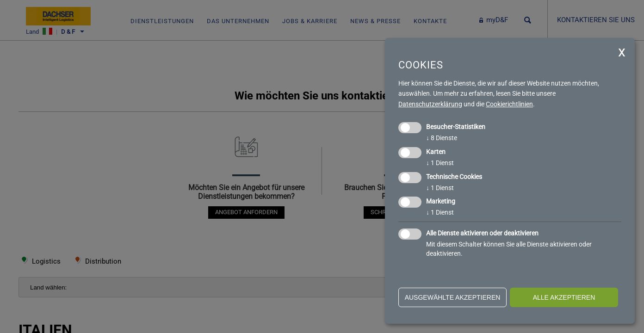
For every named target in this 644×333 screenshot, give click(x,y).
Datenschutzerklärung (430, 104)
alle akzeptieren (564, 297)
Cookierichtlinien (509, 104)
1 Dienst (440, 163)
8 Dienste (442, 138)
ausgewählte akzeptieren (453, 297)
